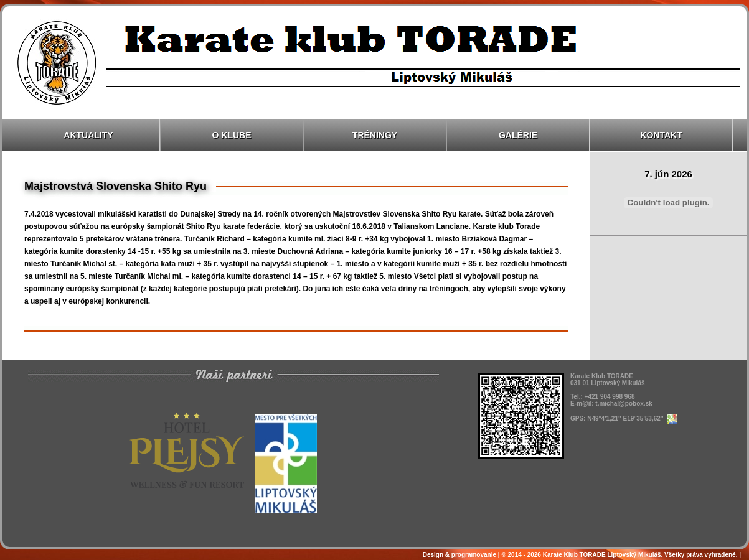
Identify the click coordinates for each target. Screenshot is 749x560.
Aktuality (88, 135)
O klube (232, 135)
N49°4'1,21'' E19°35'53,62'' (632, 418)
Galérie (518, 135)
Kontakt (661, 135)
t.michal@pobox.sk (624, 404)
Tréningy (375, 135)
